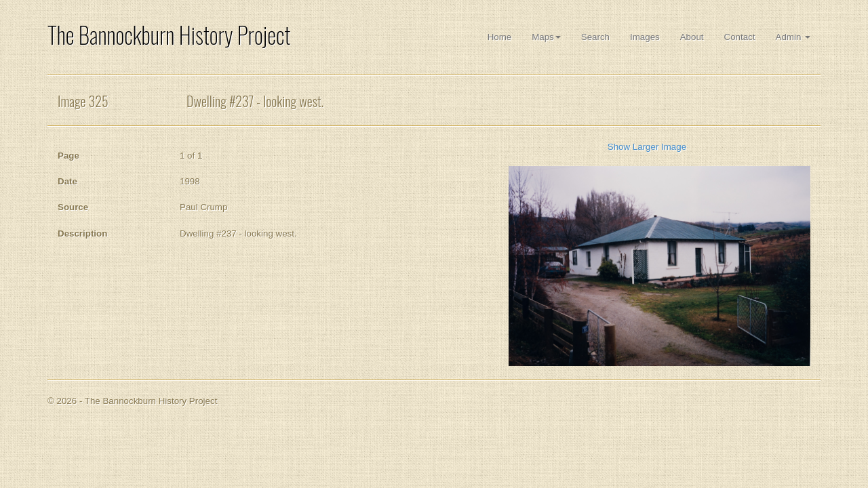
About (692, 37)
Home (500, 37)
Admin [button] (793, 37)
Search (595, 37)
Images (645, 37)
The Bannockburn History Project (169, 35)
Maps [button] (546, 37)
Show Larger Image (647, 147)
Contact (740, 37)
